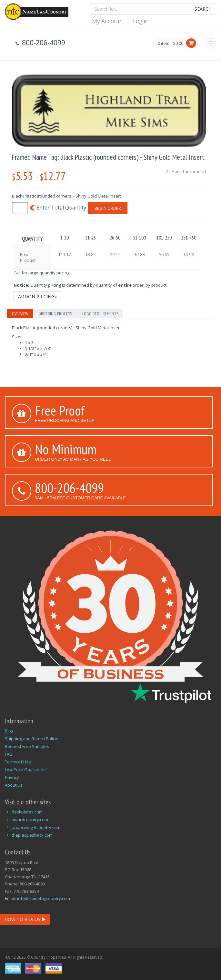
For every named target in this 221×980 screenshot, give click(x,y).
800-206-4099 (69, 488)
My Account (108, 21)
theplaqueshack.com (32, 835)
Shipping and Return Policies (33, 739)
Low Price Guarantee (25, 770)
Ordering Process (55, 314)
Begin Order (108, 208)
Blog (9, 731)
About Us (14, 785)
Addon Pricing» (37, 296)
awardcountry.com (30, 820)
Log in (141, 21)
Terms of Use (18, 762)
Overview (20, 314)
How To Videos (25, 919)
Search (203, 9)
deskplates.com (27, 812)
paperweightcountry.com (36, 827)
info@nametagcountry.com (44, 898)
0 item (164, 44)
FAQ (9, 754)
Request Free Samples (27, 746)
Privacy (12, 777)
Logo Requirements (100, 314)
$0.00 (178, 43)
